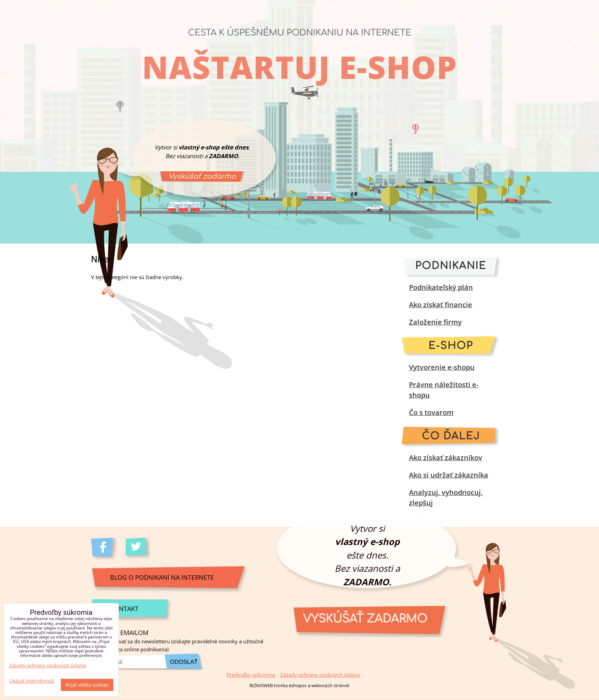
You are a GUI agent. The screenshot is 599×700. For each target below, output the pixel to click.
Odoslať (184, 662)
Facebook (104, 549)
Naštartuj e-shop (300, 67)
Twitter (138, 549)
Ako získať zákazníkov (446, 458)
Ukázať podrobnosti (32, 681)
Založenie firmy (435, 322)
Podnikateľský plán (441, 287)
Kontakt (124, 608)
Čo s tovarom (431, 412)
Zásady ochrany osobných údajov (320, 675)
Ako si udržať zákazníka (449, 475)
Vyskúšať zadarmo (202, 176)
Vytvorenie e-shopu (442, 367)
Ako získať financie (441, 305)
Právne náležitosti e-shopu (444, 390)
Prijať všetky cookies (87, 685)
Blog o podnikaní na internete (162, 577)
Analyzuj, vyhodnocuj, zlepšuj (446, 498)
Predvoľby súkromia (251, 675)
